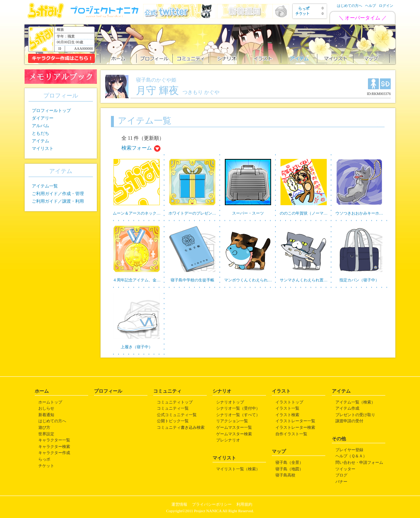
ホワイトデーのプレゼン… (192, 213)
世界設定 (46, 434)
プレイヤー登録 (349, 450)
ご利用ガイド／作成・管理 (58, 194)
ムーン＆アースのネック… (137, 213)
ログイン (386, 6)
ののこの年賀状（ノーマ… (304, 213)
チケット (46, 466)
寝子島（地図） (289, 469)
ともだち (40, 133)
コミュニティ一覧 (173, 408)
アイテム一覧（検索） (355, 402)
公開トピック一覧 (173, 421)
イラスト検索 (287, 415)
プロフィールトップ (51, 111)
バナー (341, 482)
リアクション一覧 (232, 421)
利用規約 (244, 504)
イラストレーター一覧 (295, 421)
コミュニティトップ (175, 402)
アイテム (40, 141)
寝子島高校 (285, 475)
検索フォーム (137, 148)
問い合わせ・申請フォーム (359, 462)
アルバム (40, 126)
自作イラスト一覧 (291, 434)
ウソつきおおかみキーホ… (359, 213)
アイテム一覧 (45, 186)
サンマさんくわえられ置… (304, 280)
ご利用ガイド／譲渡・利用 (58, 201)
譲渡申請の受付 (349, 421)
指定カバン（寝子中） (359, 280)
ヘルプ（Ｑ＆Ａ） (351, 456)
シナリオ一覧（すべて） (238, 415)
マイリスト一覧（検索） (238, 469)
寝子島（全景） (289, 462)
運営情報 (179, 504)
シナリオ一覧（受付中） (238, 408)
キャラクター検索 (54, 446)
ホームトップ (50, 402)
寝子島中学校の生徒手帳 (192, 280)
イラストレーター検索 (295, 427)
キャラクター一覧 (54, 440)
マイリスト (43, 148)
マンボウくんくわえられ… (248, 280)
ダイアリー (43, 118)
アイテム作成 (347, 408)
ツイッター (345, 469)
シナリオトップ (230, 402)
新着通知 (46, 415)
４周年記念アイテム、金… (137, 280)
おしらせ (46, 408)
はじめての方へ (350, 6)
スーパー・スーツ (248, 213)
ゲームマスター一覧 (234, 427)
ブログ (341, 475)
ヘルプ (370, 6)
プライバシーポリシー (212, 504)
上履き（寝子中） (137, 347)
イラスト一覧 (287, 408)
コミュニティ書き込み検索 (181, 427)
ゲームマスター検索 (234, 434)
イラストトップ (289, 402)
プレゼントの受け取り (355, 415)
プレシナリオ (228, 440)
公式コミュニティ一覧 (177, 415)
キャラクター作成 (54, 453)
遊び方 (44, 427)
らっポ (44, 459)
